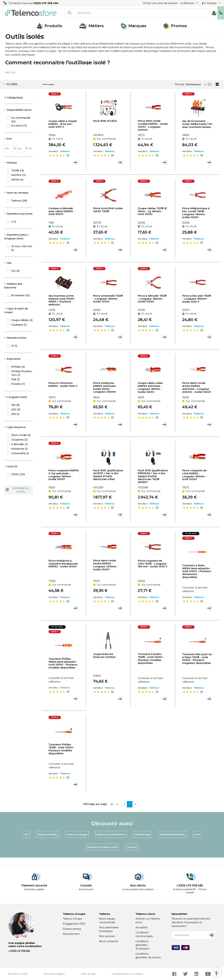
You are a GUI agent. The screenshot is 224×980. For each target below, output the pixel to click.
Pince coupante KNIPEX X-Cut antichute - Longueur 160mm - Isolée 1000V (64, 482)
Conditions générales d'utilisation (142, 945)
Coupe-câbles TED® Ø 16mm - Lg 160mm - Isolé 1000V (152, 219)
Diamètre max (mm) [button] (18, 221)
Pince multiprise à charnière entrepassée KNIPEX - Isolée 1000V (63, 571)
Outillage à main (40, 36)
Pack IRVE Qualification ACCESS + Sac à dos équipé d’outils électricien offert (108, 482)
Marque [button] (10, 170)
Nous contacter (109, 941)
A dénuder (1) (19, 452)
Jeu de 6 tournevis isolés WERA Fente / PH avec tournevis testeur (197, 132)
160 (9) (15, 412)
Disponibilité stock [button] (18, 117)
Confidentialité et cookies (127, 974)
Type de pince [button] (15, 435)
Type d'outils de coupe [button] (16, 318)
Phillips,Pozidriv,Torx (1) (22, 381)
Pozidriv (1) (18, 391)
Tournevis (132, 855)
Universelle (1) (20, 461)
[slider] (57, 163)
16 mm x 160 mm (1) (22, 256)
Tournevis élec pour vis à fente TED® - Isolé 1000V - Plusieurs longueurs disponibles (197, 666)
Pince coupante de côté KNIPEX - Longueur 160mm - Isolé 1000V (194, 482)
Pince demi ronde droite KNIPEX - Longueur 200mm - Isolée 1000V (106, 572)
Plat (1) (15, 387)
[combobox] (126, 13)
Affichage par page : (96, 812)
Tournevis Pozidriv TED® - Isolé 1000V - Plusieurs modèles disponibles (151, 666)
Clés (26, 842)
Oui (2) (15, 278)
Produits (50, 26)
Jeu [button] (8, 270)
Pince (197, 842)
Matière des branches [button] (13, 293)
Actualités (142, 927)
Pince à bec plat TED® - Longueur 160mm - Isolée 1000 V (197, 306)
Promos (175, 26)
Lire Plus (10, 80)
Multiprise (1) (19, 456)
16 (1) (14, 353)
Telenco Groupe (72, 919)
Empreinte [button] (12, 366)
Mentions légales (54, 974)
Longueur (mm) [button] (16, 405)
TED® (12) (17, 178)
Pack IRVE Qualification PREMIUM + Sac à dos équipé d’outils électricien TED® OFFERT (153, 484)
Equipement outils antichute (111, 842)
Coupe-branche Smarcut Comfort (104, 663)
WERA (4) (17, 187)
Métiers (92, 26)
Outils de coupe (143, 842)
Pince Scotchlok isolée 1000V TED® (108, 217)
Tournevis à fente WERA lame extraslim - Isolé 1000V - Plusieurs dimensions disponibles (197, 579)
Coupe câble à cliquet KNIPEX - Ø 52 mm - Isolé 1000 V (63, 132)
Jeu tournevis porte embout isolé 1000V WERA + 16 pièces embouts (61, 308)
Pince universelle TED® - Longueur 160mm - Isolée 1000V (108, 306)
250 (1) (15, 422)
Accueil (9, 36)
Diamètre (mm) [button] (15, 345)
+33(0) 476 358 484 (46, 3)
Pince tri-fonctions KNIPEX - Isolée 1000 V (63, 392)
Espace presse (72, 929)
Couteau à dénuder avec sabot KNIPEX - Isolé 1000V (62, 219)
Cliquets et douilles (48, 842)
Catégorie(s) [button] (14, 105)
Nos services (107, 936)
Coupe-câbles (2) (22, 328)
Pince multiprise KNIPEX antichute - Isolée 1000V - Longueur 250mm (105, 395)
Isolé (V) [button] (11, 474)
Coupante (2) (19, 447)
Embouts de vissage (77, 842)
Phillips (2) (18, 374)
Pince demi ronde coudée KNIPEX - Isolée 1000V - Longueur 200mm (153, 133)
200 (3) (16, 417)
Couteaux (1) (19, 332)
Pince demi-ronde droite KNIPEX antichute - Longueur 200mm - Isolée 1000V (197, 395)
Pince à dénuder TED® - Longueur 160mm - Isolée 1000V (152, 306)
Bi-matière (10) (20, 303)
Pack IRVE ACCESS (105, 128)
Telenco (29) (19, 208)
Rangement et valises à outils (102, 855)
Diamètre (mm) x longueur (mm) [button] (16, 244)
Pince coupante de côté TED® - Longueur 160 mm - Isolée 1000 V (153, 571)
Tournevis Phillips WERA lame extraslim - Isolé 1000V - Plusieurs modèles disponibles (63, 671)
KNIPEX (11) (18, 183)
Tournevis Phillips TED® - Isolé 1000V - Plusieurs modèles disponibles (62, 757)
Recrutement (71, 934)
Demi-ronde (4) (21, 443)
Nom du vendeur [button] (16, 200)
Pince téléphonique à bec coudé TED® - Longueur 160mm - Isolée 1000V (196, 220)
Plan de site (88, 974)
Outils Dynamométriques (172, 842)
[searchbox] (131, 13)
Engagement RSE (74, 924)
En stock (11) (19, 133)
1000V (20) (18, 482)
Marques (134, 26)
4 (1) (14, 229)
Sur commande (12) (21, 127)
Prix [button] (8, 146)
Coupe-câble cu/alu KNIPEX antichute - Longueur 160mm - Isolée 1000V (150, 395)
